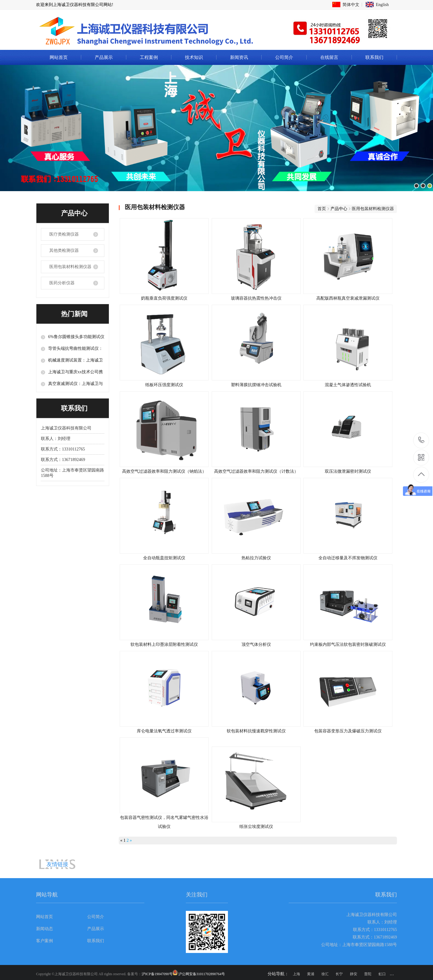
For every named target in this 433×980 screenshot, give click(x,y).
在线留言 (329, 57)
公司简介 (284, 57)
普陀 (368, 974)
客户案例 (45, 941)
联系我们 (374, 57)
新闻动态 (45, 929)
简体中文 (351, 5)
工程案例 (149, 57)
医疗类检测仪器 (64, 234)
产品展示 (104, 57)
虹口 (382, 974)
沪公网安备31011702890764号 (202, 974)
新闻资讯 (239, 57)
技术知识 (194, 57)
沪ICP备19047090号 (157, 974)
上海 (296, 974)
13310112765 (421, 440)
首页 (322, 209)
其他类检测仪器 (64, 250)
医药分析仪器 (62, 283)
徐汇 (325, 974)
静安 (354, 974)
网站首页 (59, 57)
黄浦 (311, 974)
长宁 (339, 974)
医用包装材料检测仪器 (70, 267)
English (382, 5)
